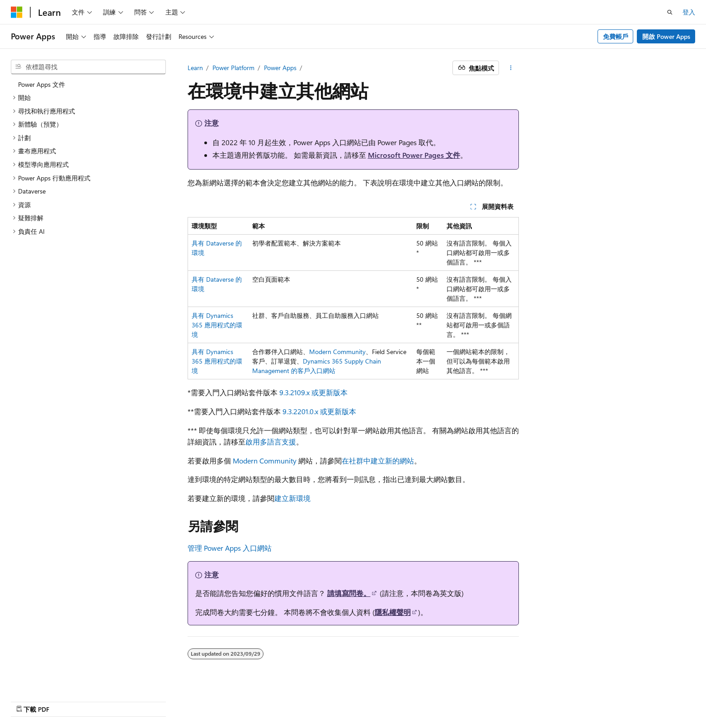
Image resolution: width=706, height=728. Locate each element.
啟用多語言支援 (271, 442)
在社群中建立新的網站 (378, 461)
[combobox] (88, 67)
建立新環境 (292, 498)
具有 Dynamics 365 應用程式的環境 (217, 325)
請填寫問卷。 (349, 593)
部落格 (492, 700)
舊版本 (462, 700)
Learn (195, 68)
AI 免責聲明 (426, 700)
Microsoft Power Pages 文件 (414, 155)
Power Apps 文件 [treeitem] (42, 84)
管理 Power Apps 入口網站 (230, 548)
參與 (525, 700)
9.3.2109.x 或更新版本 (313, 392)
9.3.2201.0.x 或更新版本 (319, 411)
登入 (689, 12)
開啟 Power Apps (666, 36)
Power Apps (280, 68)
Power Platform (233, 68)
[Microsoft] (17, 12)
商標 (621, 700)
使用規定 (592, 700)
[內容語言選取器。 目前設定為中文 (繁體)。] (36, 700)
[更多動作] (511, 68)
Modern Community (337, 352)
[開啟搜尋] (670, 12)
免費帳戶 (616, 36)
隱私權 (552, 700)
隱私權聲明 (393, 612)
